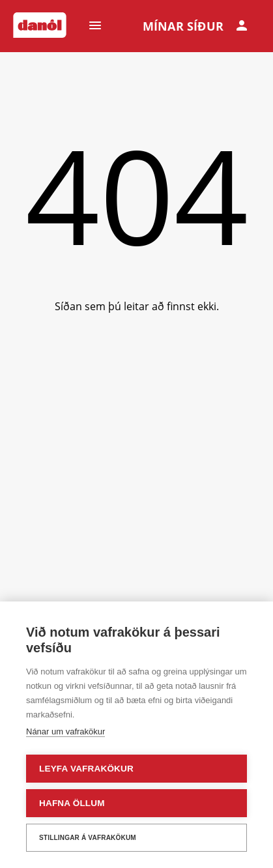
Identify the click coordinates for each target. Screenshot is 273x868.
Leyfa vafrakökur (86, 769)
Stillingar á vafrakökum (88, 838)
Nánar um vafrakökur (65, 731)
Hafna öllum (72, 803)
